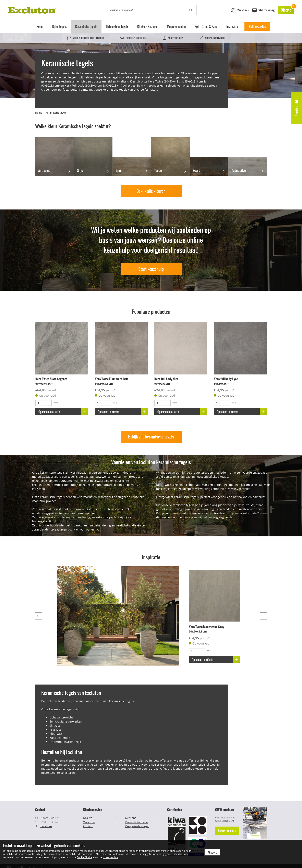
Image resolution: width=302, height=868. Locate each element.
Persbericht (297, 108)
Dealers (88, 818)
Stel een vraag (263, 10)
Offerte (287, 9)
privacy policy (110, 857)
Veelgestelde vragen (137, 826)
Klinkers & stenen (148, 27)
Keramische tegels (86, 27)
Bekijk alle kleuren (151, 191)
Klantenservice (93, 810)
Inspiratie (232, 27)
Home (40, 27)
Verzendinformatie (136, 822)
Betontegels (59, 27)
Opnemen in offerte (63, 412)
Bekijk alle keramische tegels (151, 437)
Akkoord (212, 852)
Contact (88, 826)
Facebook (46, 826)
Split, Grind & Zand (206, 27)
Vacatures (240, 10)
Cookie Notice (84, 857)
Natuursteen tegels (117, 27)
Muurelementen (176, 27)
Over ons (131, 818)
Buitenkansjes (257, 27)
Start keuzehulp (151, 269)
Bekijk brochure (227, 831)
